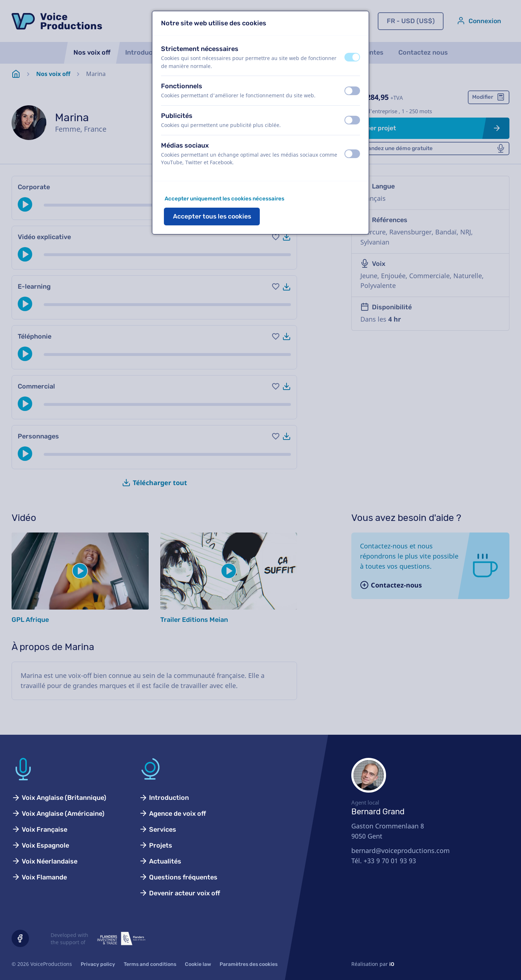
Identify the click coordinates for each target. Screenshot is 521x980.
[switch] (352, 57)
